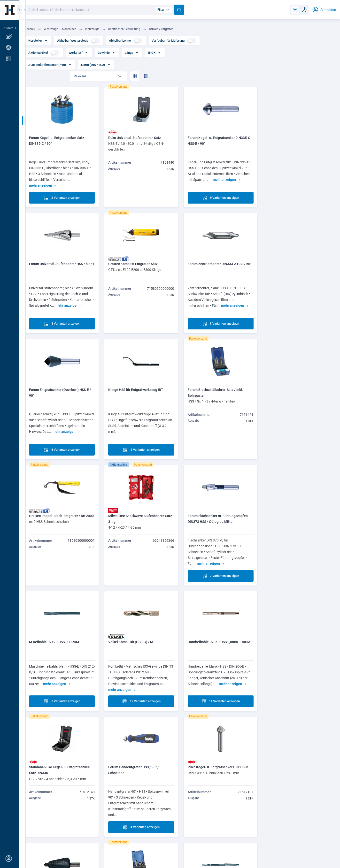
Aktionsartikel (44, 53)
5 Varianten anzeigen (219, 692)
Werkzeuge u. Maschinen (60, 29)
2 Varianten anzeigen (62, 188)
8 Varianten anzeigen (140, 314)
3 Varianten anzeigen (298, 188)
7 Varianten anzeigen (298, 440)
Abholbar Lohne (126, 41)
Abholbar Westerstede (78, 41)
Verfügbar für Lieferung (174, 41)
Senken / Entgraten (161, 29)
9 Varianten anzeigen (219, 188)
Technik (30, 29)
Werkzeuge (92, 29)
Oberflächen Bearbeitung (124, 29)
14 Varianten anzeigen (219, 566)
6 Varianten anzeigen (219, 314)
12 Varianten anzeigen (140, 566)
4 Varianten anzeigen (62, 692)
